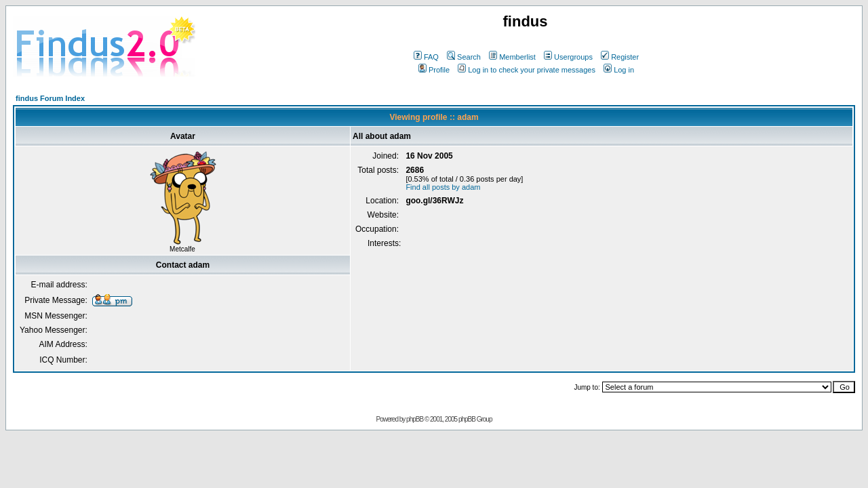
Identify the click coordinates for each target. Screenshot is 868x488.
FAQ (426, 57)
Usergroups (568, 57)
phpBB (415, 419)
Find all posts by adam (443, 187)
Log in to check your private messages (527, 70)
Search (464, 57)
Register (620, 57)
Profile (434, 70)
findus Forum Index (50, 98)
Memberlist (512, 57)
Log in (619, 70)
